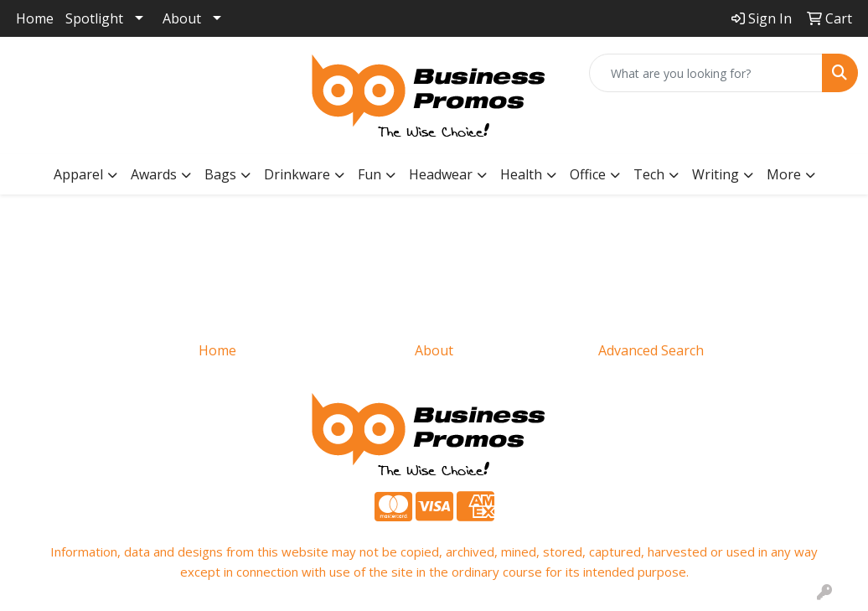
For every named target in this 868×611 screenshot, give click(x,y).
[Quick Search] (706, 73)
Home (35, 18)
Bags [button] (220, 174)
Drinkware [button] (297, 174)
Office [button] (588, 174)
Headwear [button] (441, 174)
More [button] (784, 174)
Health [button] (521, 174)
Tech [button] (649, 174)
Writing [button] (716, 174)
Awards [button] (154, 174)
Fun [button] (369, 174)
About (182, 18)
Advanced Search (651, 350)
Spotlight (94, 18)
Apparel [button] (78, 174)
